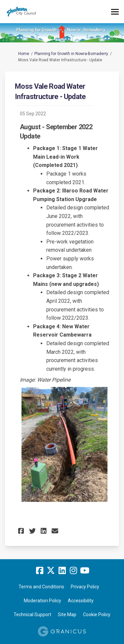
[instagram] (73, 570)
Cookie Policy (97, 615)
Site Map (67, 615)
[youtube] (85, 570)
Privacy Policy (85, 587)
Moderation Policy (42, 601)
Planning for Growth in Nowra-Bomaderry (71, 54)
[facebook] (40, 570)
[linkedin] (62, 570)
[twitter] (51, 570)
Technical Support (32, 615)
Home (24, 54)
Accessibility (81, 601)
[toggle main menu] (115, 12)
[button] (22, 531)
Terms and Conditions (41, 587)
